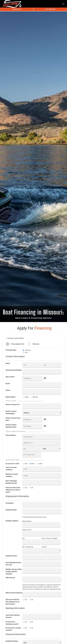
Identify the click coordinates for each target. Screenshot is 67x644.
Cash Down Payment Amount (13, 616)
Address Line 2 (27, 530)
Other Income (10, 578)
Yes (26, 488)
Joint (26, 352)
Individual (28, 350)
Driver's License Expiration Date (11, 426)
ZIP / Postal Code (28, 547)
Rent (26, 464)
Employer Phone (12, 556)
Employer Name (11, 510)
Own (33, 464)
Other (41, 464)
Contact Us (17, 9)
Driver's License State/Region (11, 412)
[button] (63, 4)
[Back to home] (12, 4)
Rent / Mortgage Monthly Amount (11, 482)
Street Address (27, 521)
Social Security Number (14, 371)
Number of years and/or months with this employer (14, 572)
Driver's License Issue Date (13, 419)
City (23, 538)
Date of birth (10, 377)
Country (44, 547)
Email (8, 384)
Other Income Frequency (14, 593)
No (32, 488)
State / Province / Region (49, 538)
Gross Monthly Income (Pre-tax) (13, 564)
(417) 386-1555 (50, 9)
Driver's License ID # (13, 405)
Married (35, 397)
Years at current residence (11, 469)
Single (27, 397)
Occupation (10, 503)
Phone (8, 390)
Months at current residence (12, 475)
